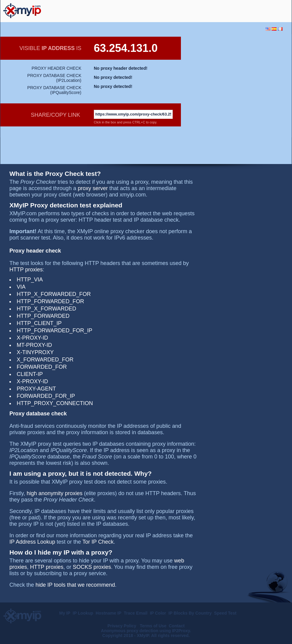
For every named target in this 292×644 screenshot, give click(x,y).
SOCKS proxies (92, 567)
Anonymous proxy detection (130, 631)
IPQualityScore (66, 92)
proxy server (93, 188)
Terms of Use (153, 626)
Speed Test (225, 613)
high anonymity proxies (55, 493)
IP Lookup (83, 613)
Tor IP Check (98, 542)
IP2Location (69, 80)
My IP (65, 613)
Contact (177, 626)
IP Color (158, 613)
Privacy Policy (122, 626)
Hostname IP (109, 613)
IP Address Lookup (32, 542)
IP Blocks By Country (190, 613)
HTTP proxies (26, 270)
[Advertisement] (218, 10)
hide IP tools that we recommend (75, 585)
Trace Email (136, 613)
